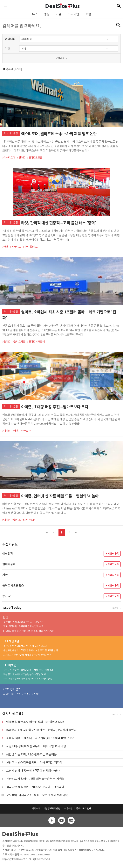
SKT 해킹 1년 (11, 641)
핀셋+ (6, 617)
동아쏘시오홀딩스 (13, 585)
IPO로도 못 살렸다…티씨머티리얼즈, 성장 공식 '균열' (28, 631)
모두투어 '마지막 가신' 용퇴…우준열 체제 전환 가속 (37, 795)
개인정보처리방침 (52, 808)
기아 (5, 575)
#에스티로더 (9, 158)
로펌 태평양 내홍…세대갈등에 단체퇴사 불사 (33, 771)
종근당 (6, 596)
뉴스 (35, 14)
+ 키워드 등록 (112, 554)
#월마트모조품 (35, 158)
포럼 (88, 14)
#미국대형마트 (30, 247)
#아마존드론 (29, 520)
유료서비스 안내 (84, 808)
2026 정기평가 (12, 689)
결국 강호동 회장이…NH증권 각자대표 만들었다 (35, 787)
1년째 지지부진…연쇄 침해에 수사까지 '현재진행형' (28, 655)
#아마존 (6, 431)
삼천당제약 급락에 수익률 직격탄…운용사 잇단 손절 (28, 679)
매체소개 (36, 808)
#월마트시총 (19, 342)
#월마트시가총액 (36, 342)
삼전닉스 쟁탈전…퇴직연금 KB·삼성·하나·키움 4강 (28, 670)
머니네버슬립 (11, 133)
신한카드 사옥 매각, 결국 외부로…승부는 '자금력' (36, 779)
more (116, 608)
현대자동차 (9, 564)
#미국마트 (15, 247)
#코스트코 (26, 431)
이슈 (59, 14)
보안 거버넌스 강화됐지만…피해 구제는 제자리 (25, 646)
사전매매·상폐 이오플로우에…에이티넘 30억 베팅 (36, 746)
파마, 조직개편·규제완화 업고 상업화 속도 (23, 626)
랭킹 (47, 14)
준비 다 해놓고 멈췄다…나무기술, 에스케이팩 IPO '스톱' (40, 738)
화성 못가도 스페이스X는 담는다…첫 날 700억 (25, 674)
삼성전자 (8, 554)
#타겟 (5, 247)
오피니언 (73, 14)
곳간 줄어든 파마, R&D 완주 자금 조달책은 (23, 622)
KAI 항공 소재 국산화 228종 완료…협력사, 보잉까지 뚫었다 (41, 730)
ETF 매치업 (10, 665)
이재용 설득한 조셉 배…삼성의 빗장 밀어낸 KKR (35, 722)
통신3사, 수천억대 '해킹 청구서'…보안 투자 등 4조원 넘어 (31, 650)
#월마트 (21, 158)
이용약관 (68, 808)
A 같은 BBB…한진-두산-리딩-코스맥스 (22, 694)
